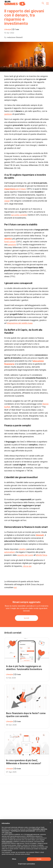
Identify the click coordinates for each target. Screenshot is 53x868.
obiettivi (8, 239)
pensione (12, 245)
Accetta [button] (39, 859)
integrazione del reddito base (20, 323)
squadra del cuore (25, 555)
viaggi (7, 201)
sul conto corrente (19, 215)
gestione (8, 114)
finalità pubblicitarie (7, 842)
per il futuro (15, 189)
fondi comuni (10, 242)
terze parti (30, 834)
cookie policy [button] (8, 833)
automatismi (10, 552)
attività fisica (41, 555)
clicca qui (27, 566)
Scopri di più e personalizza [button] (26, 864)
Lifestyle (12, 29)
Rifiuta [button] (14, 859)
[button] (50, 823)
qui (15, 587)
